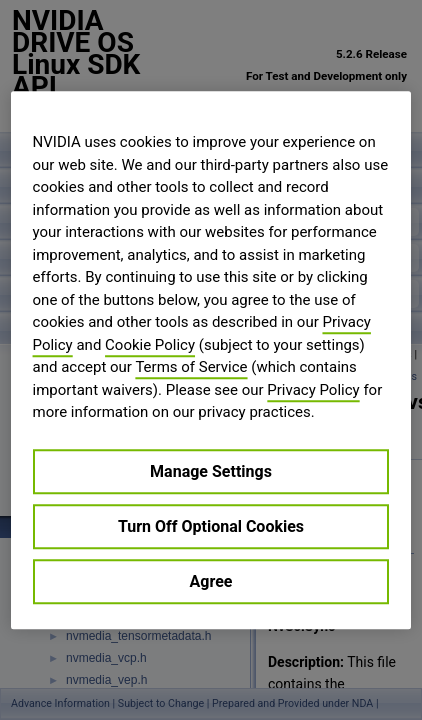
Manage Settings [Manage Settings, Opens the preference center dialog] (211, 471)
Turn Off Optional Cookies (211, 526)
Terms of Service (191, 367)
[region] (211, 360)
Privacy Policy (313, 390)
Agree (211, 581)
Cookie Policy (150, 345)
